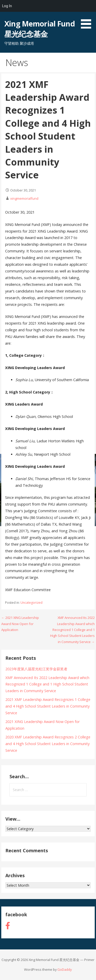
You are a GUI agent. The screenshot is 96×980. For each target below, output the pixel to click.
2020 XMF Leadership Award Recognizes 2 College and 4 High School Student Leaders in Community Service (48, 744)
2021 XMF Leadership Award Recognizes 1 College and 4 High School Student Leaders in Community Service (48, 706)
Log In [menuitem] (7, 6)
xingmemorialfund (24, 198)
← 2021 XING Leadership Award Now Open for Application (20, 624)
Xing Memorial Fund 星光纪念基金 (39, 29)
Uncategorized (31, 603)
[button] (88, 15)
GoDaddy (65, 969)
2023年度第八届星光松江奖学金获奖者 (36, 669)
